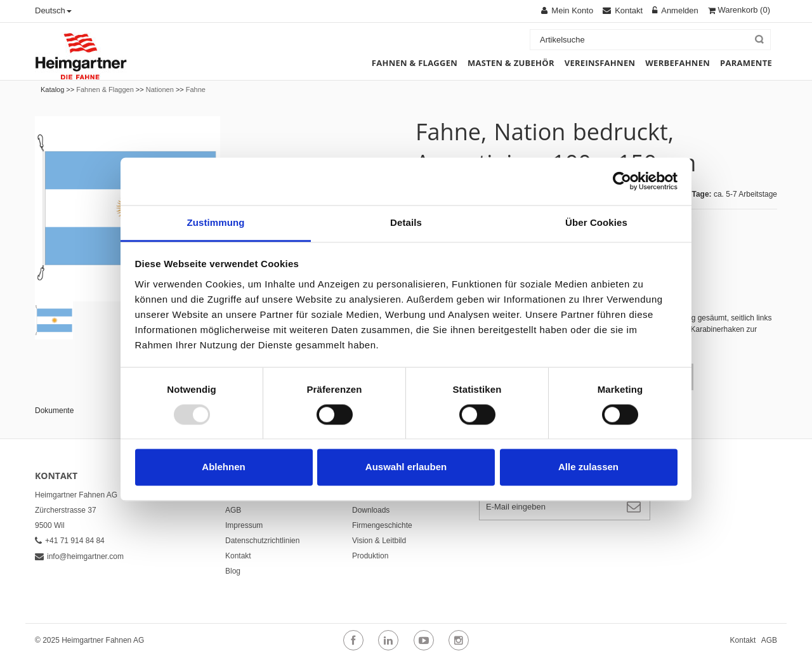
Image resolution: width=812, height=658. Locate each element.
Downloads (371, 510)
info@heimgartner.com (79, 556)
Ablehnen (223, 467)
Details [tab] (406, 222)
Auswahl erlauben (406, 467)
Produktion (370, 556)
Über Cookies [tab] (596, 222)
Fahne (196, 89)
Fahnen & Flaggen (105, 89)
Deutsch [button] (53, 10)
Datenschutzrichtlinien (262, 541)
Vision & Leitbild (379, 541)
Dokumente (54, 411)
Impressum (244, 525)
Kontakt (238, 556)
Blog (233, 571)
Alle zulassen (588, 467)
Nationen (160, 89)
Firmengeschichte (382, 525)
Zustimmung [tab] (216, 222)
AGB (233, 510)
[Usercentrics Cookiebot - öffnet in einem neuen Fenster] (622, 181)
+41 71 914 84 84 (70, 541)
